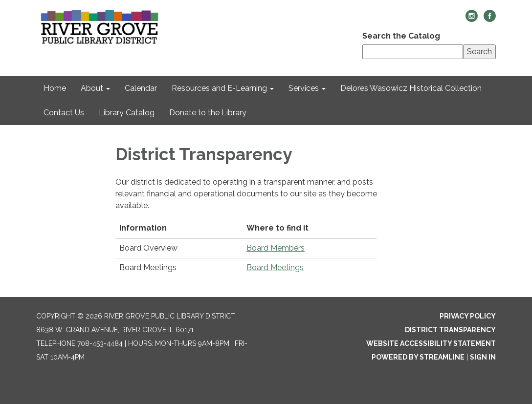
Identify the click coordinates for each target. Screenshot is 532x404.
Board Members (276, 248)
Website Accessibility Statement (431, 343)
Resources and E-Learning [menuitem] (219, 88)
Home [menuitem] (55, 88)
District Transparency (450, 330)
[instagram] (472, 19)
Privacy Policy (468, 316)
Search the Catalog (401, 36)
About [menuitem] (92, 88)
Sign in (483, 357)
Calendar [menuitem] (141, 88)
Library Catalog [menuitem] (127, 113)
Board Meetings (275, 267)
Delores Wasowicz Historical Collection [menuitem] (411, 88)
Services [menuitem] (304, 88)
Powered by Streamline (418, 357)
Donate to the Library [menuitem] (208, 113)
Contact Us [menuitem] (64, 113)
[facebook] (490, 19)
